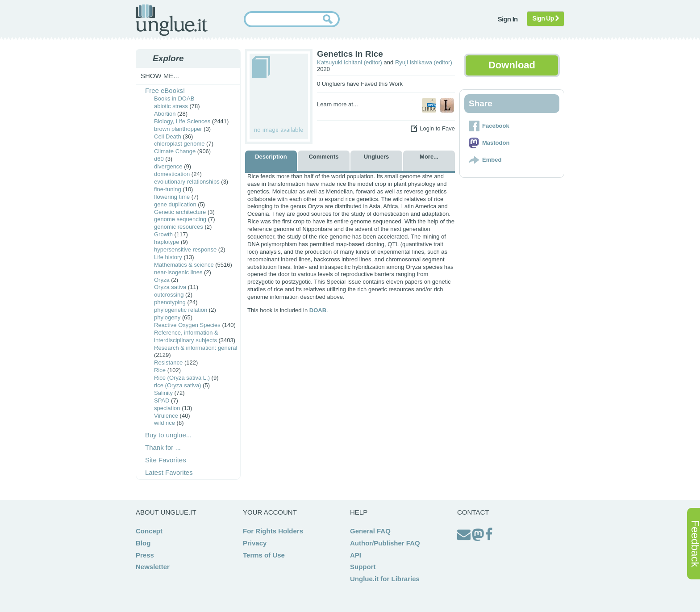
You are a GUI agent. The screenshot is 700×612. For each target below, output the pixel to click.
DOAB (318, 310)
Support (363, 567)
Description (271, 157)
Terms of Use (264, 555)
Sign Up (546, 18)
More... (429, 157)
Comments (323, 157)
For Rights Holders (273, 531)
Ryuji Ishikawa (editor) (424, 62)
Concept (149, 531)
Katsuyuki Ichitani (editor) (350, 62)
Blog (143, 543)
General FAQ (370, 531)
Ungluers (376, 157)
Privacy (255, 543)
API (356, 555)
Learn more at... (337, 104)
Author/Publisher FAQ (385, 543)
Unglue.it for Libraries (385, 579)
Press (145, 555)
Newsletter (153, 567)
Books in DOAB (174, 99)
